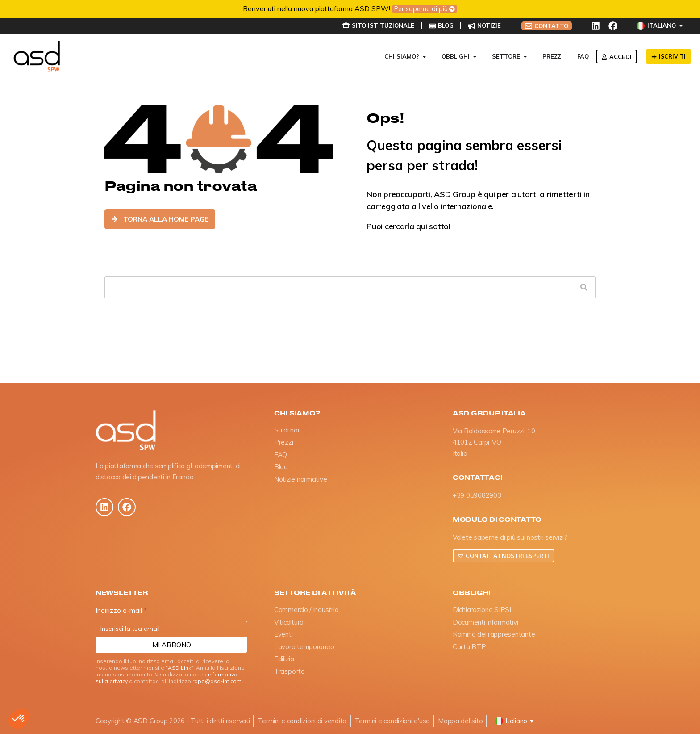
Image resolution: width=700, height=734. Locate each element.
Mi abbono (172, 645)
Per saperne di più (421, 9)
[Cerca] (584, 287)
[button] (19, 719)
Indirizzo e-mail (121, 611)
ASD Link (179, 668)
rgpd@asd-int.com (217, 682)
